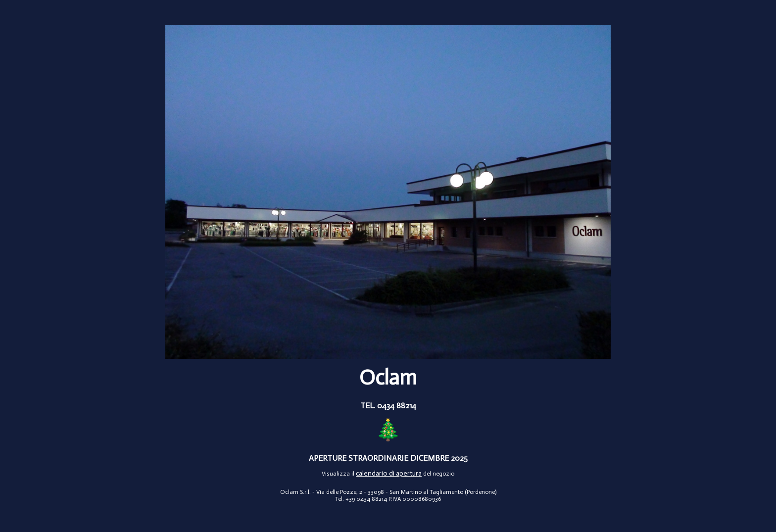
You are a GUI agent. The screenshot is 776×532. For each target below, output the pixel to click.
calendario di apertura (389, 473)
